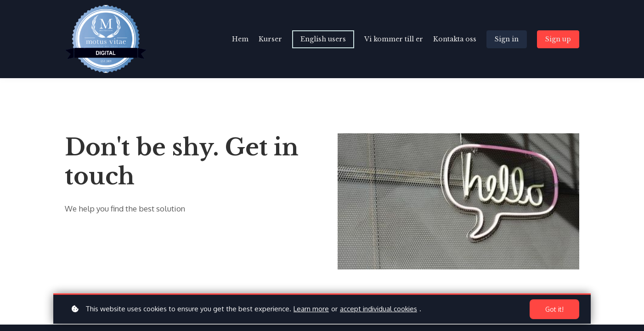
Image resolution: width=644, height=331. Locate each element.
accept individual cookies (378, 310)
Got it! (554, 311)
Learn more (311, 310)
